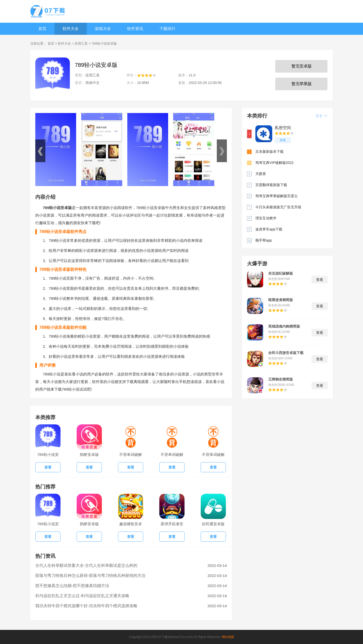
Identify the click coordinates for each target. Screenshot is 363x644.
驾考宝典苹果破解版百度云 (277, 196)
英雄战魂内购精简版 (284, 326)
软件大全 (71, 29)
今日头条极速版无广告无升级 (278, 207)
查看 (283, 140)
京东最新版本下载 (269, 152)
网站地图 (228, 637)
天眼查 (261, 174)
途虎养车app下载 (269, 229)
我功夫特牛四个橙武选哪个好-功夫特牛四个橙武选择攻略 (86, 606)
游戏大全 (103, 29)
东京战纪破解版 (281, 273)
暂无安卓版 (301, 66)
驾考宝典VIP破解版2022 (275, 163)
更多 (321, 116)
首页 (42, 29)
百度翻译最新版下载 (271, 185)
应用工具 (81, 43)
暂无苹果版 (301, 84)
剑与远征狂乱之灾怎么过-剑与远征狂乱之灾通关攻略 (82, 596)
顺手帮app (264, 240)
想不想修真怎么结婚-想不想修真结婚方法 (72, 586)
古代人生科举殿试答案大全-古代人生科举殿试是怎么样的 (86, 565)
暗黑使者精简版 (281, 300)
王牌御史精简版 (281, 379)
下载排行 (167, 29)
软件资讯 (135, 29)
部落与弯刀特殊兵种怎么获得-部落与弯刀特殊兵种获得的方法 (90, 576)
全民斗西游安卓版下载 (286, 353)
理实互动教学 (266, 218)
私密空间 (283, 128)
